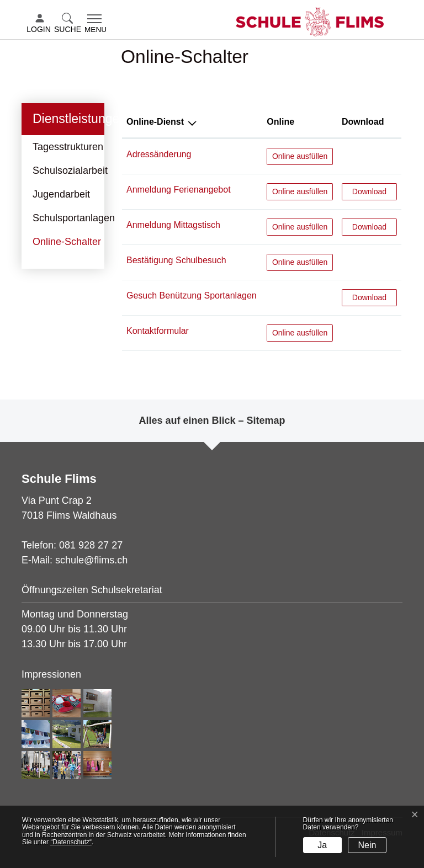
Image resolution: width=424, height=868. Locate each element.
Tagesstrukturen (68, 147)
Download (374, 191)
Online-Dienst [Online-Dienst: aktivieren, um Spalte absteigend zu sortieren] (155, 122)
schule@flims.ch (91, 560)
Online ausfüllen (300, 155)
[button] (69, 24)
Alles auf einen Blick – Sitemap (212, 420)
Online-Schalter (67, 245)
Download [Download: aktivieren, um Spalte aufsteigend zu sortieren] (363, 122)
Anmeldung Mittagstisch (173, 225)
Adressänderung (159, 154)
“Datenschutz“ (71, 842)
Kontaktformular (158, 331)
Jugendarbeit (61, 194)
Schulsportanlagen (74, 218)
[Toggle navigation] (96, 24)
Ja (322, 845)
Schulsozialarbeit (70, 171)
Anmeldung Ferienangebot (179, 190)
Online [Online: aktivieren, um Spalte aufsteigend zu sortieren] (280, 122)
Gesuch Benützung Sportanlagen (192, 295)
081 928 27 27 (91, 545)
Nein (367, 845)
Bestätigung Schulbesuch (176, 260)
